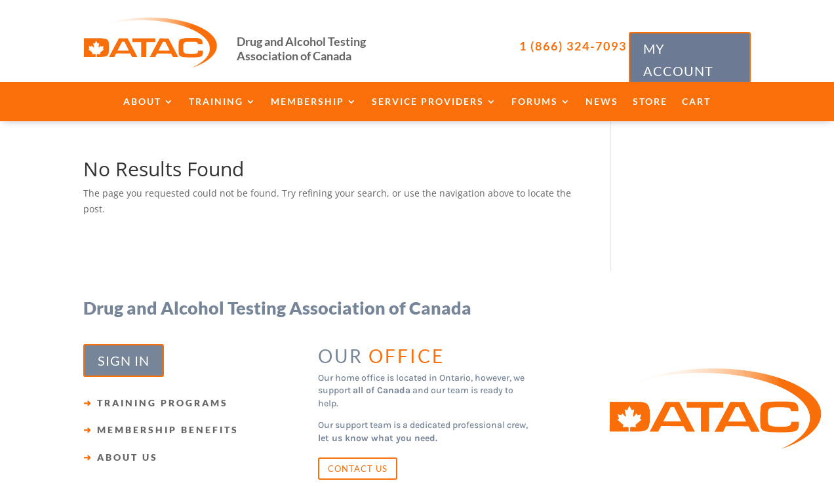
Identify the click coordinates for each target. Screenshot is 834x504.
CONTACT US (358, 469)
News (602, 102)
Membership (308, 102)
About (142, 102)
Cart (696, 102)
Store (650, 102)
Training (216, 102)
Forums (535, 102)
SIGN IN (124, 360)
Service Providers (428, 102)
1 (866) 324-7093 (573, 46)
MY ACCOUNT (678, 60)
